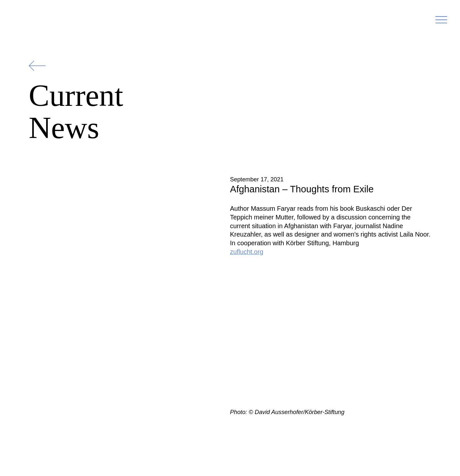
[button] (441, 22)
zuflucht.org (247, 252)
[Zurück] (37, 66)
